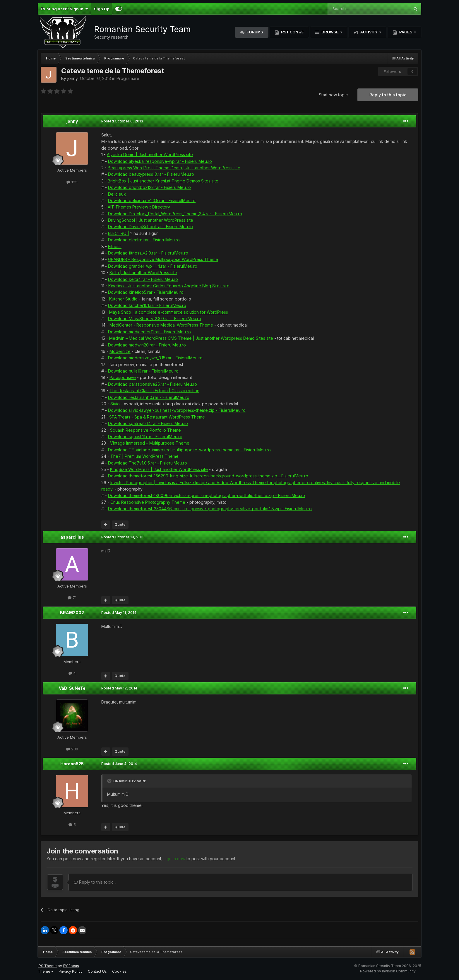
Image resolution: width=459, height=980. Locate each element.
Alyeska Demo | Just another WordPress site (150, 154)
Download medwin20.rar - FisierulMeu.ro (147, 345)
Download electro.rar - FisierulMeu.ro (144, 240)
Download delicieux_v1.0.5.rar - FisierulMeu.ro (152, 200)
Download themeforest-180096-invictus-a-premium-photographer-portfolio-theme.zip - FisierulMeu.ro (207, 495)
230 (72, 749)
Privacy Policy (71, 971)
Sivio (115, 404)
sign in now (174, 859)
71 (72, 597)
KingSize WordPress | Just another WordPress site (159, 469)
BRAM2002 (72, 613)
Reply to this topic (388, 95)
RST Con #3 (292, 32)
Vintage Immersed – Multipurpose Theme (150, 443)
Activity (369, 32)
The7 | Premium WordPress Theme (144, 456)
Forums (254, 32)
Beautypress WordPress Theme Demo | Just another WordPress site (174, 168)
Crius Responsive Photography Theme (148, 502)
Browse (330, 32)
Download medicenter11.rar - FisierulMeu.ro (149, 332)
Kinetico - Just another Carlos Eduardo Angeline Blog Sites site (169, 286)
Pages (406, 32)
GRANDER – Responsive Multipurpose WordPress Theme (163, 259)
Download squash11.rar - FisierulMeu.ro (145, 437)
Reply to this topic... (95, 882)
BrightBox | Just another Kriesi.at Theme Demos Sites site (163, 181)
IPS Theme (47, 966)
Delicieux (117, 194)
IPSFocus (71, 966)
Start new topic (333, 95)
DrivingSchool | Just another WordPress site (151, 220)
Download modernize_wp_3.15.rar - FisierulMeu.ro (155, 358)
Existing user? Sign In (64, 9)
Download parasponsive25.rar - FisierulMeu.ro (153, 384)
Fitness (115, 246)
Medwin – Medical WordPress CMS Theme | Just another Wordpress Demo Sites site (191, 338)
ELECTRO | (119, 233)
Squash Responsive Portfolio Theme (145, 430)
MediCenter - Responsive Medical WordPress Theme (161, 325)
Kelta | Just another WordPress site (143, 273)
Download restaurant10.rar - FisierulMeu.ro (149, 397)
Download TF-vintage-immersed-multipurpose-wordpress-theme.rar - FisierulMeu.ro (189, 450)
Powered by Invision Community (388, 971)
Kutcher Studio (123, 299)
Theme (46, 971)
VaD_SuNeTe (72, 688)
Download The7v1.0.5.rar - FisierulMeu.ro (148, 463)
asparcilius (72, 537)
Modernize (120, 351)
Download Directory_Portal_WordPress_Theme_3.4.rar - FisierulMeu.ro (175, 214)
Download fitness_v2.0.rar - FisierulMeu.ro (148, 253)
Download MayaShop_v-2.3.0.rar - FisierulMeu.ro (155, 319)
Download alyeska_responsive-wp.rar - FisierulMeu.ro (160, 161)
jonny (72, 78)
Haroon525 (72, 764)
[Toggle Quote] (110, 781)
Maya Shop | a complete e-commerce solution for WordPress (169, 312)
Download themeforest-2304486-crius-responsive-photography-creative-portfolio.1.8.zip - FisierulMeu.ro (210, 509)
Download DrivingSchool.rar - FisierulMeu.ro (150, 227)
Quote (120, 524)
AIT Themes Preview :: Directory (139, 207)
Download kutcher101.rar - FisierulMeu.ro (147, 305)
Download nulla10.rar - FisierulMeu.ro (143, 371)
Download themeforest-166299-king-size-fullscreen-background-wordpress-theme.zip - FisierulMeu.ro (208, 476)
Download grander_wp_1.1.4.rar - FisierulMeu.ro (153, 266)
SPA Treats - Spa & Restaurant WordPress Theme (157, 417)
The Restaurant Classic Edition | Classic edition (154, 391)
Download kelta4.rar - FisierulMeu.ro (143, 279)
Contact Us (97, 971)
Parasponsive (123, 377)
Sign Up (102, 9)
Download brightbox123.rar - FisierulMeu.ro (149, 187)
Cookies (119, 971)
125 (72, 182)
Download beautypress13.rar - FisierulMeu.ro (151, 174)
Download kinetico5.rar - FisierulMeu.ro (146, 292)
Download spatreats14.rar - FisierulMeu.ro (148, 423)
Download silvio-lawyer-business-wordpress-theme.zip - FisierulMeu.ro (177, 410)
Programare (128, 78)
